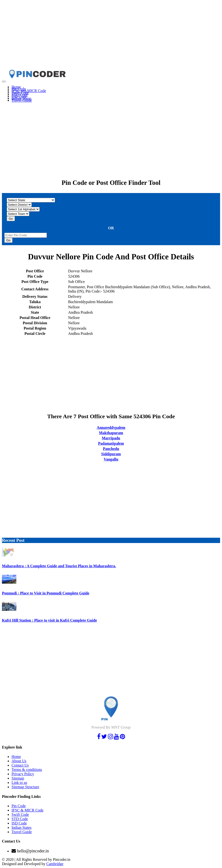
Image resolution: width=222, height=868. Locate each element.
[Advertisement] (111, 36)
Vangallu (111, 459)
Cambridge (55, 864)
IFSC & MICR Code (28, 810)
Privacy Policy (23, 774)
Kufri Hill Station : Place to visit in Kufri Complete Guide (49, 620)
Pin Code (19, 806)
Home (16, 757)
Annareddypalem (111, 428)
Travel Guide (22, 100)
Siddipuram (111, 454)
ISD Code (19, 823)
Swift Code (20, 815)
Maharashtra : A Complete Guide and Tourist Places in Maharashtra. (59, 566)
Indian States (22, 827)
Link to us (19, 783)
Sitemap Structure (25, 787)
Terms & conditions (27, 770)
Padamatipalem (111, 443)
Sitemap (18, 778)
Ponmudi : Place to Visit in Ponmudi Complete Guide (46, 593)
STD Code (20, 819)
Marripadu (111, 438)
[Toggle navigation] (4, 81)
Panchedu (111, 449)
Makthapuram (111, 433)
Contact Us (20, 765)
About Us (19, 761)
